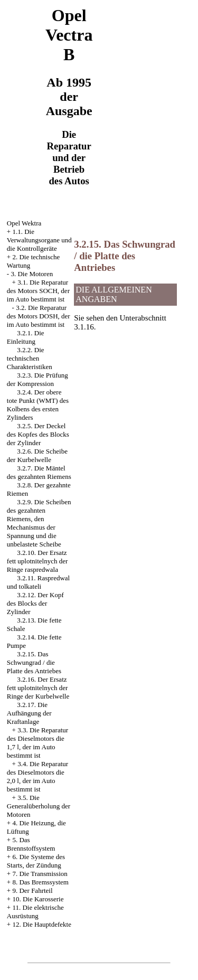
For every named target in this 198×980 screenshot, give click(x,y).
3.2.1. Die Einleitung (26, 337)
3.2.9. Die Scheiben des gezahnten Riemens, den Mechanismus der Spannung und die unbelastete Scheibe (39, 523)
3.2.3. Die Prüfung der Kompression (37, 379)
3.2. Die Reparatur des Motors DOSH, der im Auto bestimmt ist (39, 316)
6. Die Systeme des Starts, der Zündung (36, 861)
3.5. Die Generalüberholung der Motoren (39, 806)
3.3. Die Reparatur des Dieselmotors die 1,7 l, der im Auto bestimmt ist (37, 743)
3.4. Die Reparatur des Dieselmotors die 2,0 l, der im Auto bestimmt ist (37, 776)
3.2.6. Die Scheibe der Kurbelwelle (37, 455)
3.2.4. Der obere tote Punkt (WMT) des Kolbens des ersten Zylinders (38, 405)
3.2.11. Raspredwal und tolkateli (38, 582)
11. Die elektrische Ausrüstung (35, 912)
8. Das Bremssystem (40, 882)
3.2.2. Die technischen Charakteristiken (30, 358)
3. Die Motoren (32, 274)
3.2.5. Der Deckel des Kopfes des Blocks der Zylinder (38, 434)
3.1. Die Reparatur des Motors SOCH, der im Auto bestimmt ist (38, 291)
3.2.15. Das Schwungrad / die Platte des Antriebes (34, 662)
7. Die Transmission (40, 874)
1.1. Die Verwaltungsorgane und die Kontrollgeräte (39, 240)
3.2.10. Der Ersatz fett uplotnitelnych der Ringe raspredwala (37, 561)
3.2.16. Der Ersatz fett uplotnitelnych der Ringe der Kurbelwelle (38, 688)
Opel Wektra (24, 223)
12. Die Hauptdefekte (42, 924)
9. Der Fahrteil (32, 891)
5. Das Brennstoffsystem (31, 844)
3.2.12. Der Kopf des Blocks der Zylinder (35, 603)
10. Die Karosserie (38, 899)
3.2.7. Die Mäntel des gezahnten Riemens (39, 472)
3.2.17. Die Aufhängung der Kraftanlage (29, 713)
